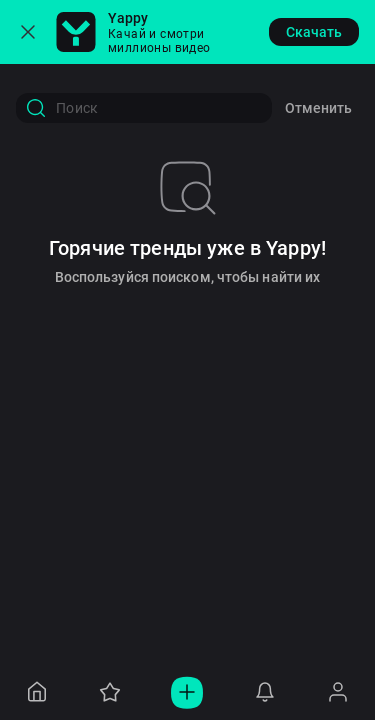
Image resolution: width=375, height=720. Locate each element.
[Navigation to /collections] (110, 692)
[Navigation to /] (37, 692)
